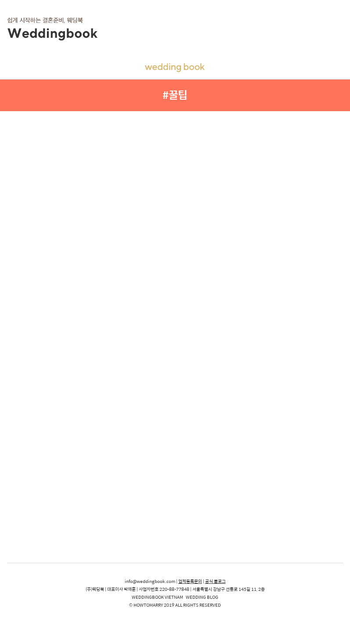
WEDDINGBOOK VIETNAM (157, 597)
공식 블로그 (215, 581)
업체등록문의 (190, 581)
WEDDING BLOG (202, 597)
